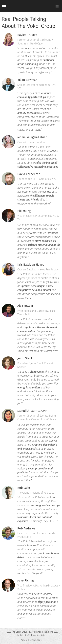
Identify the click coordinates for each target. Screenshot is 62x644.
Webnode (37, 640)
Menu (57, 6)
